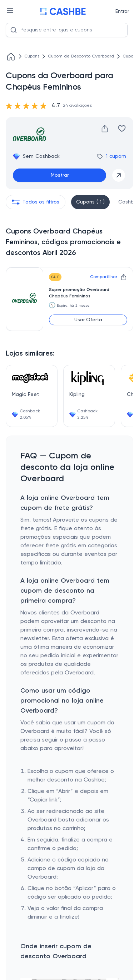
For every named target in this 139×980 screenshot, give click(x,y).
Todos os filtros (36, 202)
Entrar (122, 11)
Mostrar (60, 175)
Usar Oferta (88, 320)
